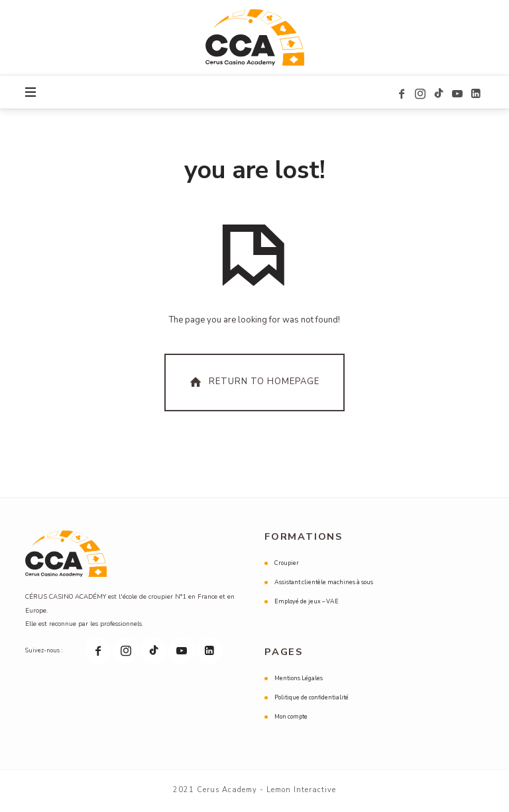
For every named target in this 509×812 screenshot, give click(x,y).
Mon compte (291, 717)
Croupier (287, 564)
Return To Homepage (253, 383)
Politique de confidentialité (311, 698)
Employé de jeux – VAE (307, 602)
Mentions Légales (299, 679)
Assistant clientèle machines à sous (324, 583)
